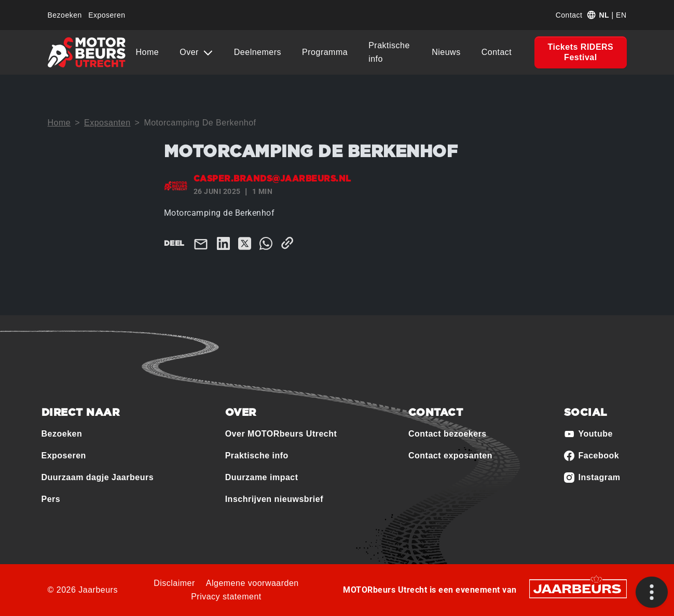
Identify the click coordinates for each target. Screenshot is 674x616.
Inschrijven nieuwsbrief (274, 499)
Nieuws (446, 52)
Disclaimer (174, 583)
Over (190, 52)
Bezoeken (65, 15)
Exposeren (107, 15)
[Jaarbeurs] (578, 588)
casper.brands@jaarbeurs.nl (272, 179)
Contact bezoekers (448, 434)
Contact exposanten (450, 456)
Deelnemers (258, 52)
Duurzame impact (262, 477)
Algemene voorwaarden (252, 583)
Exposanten (107, 123)
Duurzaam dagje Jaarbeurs (98, 477)
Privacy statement (226, 597)
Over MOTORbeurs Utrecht (281, 434)
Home (148, 52)
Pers (51, 499)
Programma (325, 52)
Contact (569, 15)
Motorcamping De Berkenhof (200, 123)
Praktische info (389, 52)
